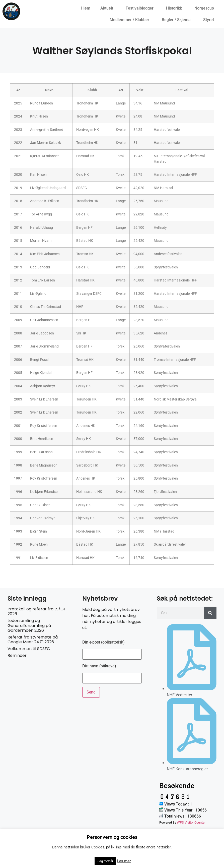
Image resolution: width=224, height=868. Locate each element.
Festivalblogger (141, 8)
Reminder (17, 655)
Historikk (175, 8)
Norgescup (205, 8)
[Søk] (210, 613)
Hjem (86, 8)
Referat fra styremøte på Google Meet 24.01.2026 (33, 640)
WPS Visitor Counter (191, 822)
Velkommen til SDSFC (29, 649)
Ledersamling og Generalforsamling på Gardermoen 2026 (29, 625)
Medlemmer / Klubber (131, 20)
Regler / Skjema (177, 20)
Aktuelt (108, 8)
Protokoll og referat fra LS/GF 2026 (37, 611)
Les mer (124, 861)
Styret (210, 20)
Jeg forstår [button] (105, 861)
